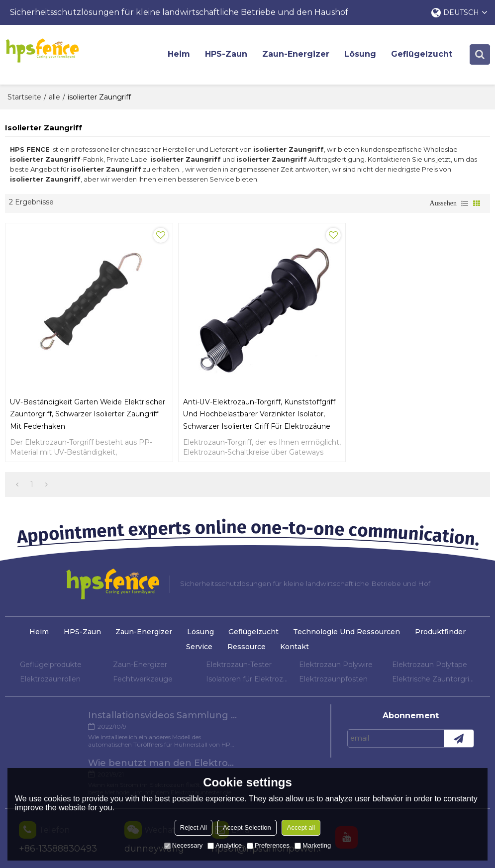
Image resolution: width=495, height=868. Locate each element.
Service (199, 650)
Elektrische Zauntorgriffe (434, 682)
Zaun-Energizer (296, 54)
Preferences (268, 845)
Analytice (225, 845)
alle (54, 97)
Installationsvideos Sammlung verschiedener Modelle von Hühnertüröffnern (84, 718)
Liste (465, 204)
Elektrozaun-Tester (239, 668)
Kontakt (295, 650)
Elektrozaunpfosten (333, 682)
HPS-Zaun (227, 54)
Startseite (24, 97)
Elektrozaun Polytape (430, 668)
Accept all (301, 827)
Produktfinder (441, 635)
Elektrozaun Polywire (336, 668)
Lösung (361, 54)
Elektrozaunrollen (50, 682)
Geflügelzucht (422, 54)
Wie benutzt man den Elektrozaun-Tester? (242, 718)
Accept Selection (247, 827)
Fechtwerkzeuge (143, 682)
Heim (179, 54)
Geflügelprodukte (51, 668)
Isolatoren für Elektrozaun (247, 682)
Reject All (194, 827)
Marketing (313, 845)
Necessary (183, 845)
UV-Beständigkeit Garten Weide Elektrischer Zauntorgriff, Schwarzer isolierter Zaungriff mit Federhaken (72, 404)
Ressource (247, 650)
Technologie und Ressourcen (347, 635)
